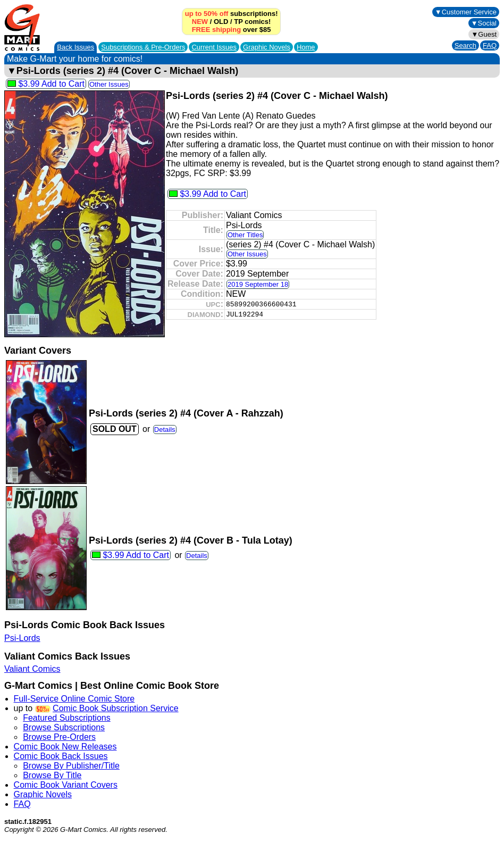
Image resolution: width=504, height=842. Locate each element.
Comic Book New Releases (65, 747)
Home (306, 47)
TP (238, 22)
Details (165, 430)
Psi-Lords (22, 638)
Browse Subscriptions (64, 727)
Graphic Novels (267, 47)
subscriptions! (232, 14)
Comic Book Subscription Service (116, 708)
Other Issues (109, 84)
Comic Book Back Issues (61, 756)
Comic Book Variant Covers (66, 785)
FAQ (490, 45)
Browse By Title (52, 775)
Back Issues (75, 47)
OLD (221, 22)
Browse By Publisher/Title (71, 766)
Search (465, 45)
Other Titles (245, 235)
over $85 (232, 30)
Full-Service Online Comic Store (74, 699)
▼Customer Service (466, 12)
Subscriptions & (143, 47)
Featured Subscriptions (67, 718)
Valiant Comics (32, 669)
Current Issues (214, 47)
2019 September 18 (258, 284)
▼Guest (484, 34)
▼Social (484, 23)
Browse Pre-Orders (59, 737)
